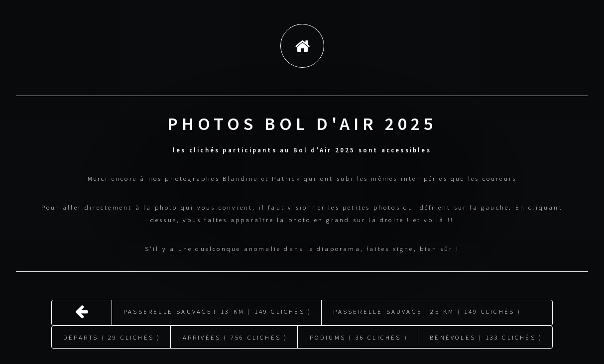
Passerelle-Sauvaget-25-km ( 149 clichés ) (427, 306)
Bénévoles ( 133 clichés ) (486, 332)
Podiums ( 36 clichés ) (359, 332)
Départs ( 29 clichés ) (112, 332)
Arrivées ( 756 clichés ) (235, 332)
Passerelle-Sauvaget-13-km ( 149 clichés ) (217, 306)
